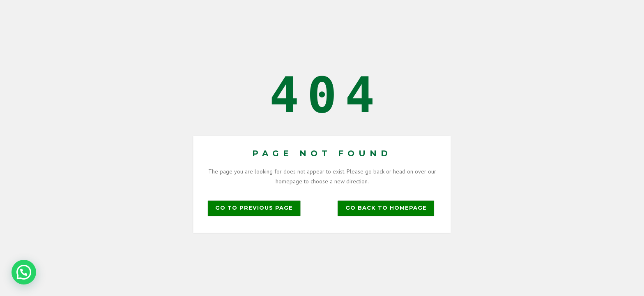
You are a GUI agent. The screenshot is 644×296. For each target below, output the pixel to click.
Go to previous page (254, 208)
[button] (24, 272)
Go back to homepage (386, 208)
